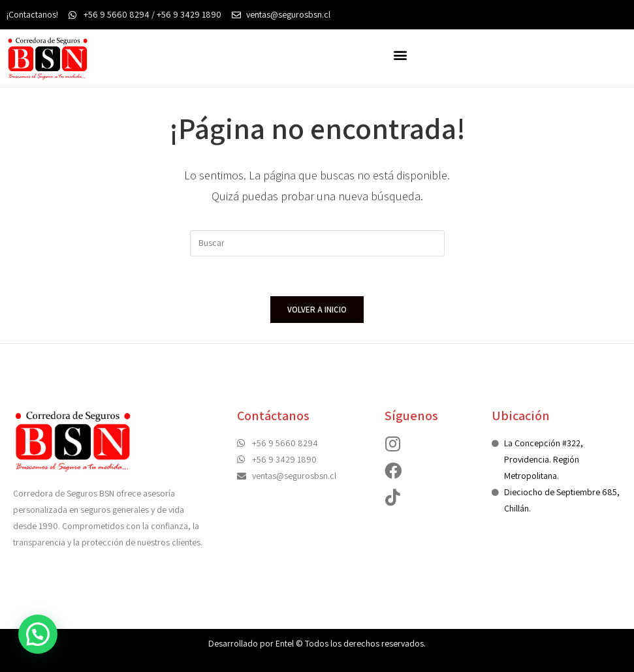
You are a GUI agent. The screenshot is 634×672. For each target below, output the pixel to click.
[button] (401, 54)
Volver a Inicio (317, 310)
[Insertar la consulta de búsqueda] (317, 243)
